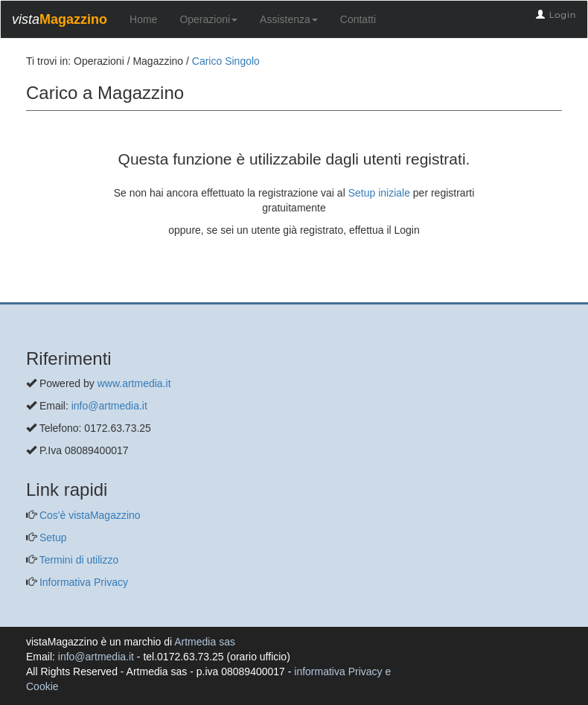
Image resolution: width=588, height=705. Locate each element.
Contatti (358, 19)
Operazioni (208, 19)
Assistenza (289, 19)
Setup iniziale (379, 193)
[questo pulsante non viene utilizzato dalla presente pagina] (37, 295)
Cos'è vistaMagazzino (89, 515)
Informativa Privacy (82, 582)
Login (562, 15)
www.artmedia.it (134, 383)
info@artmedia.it (109, 406)
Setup (51, 537)
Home (143, 19)
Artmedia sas (205, 642)
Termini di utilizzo (77, 560)
